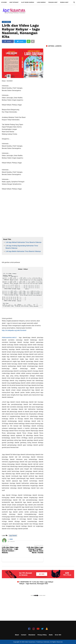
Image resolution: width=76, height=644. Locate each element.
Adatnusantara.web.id (9, 337)
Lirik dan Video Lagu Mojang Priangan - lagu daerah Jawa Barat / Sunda (35, 550)
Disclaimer (32, 635)
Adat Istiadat (14, 2)
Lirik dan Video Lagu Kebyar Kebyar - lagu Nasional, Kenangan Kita (21, 31)
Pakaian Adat (53, 2)
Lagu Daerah (41, 2)
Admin (11, 539)
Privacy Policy (42, 635)
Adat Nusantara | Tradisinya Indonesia (37, 642)
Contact (24, 635)
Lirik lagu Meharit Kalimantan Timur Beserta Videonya (23, 242)
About (17, 635)
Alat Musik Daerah (28, 2)
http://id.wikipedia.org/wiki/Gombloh (14, 330)
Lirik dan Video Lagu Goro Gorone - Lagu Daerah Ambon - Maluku (10, 550)
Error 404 (58, 635)
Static (51, 635)
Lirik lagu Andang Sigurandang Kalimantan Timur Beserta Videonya (22, 247)
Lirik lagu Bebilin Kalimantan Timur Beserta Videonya (23, 251)
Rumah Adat (64, 2)
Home (4, 2)
